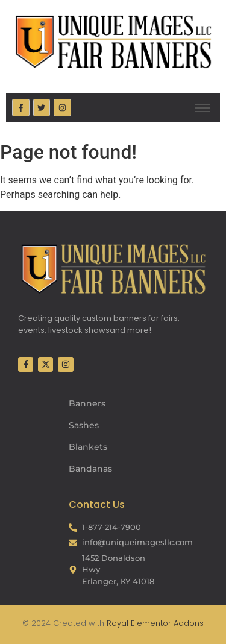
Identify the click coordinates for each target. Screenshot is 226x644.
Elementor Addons (166, 623)
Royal (118, 623)
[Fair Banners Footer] (113, 269)
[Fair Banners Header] (113, 41)
